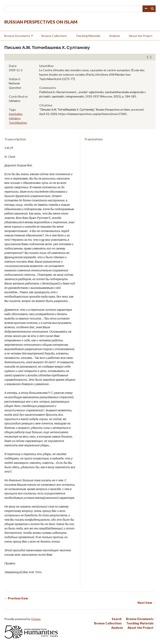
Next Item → (147, 603)
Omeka (36, 619)
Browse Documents (17, 36)
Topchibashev (18, 123)
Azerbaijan (16, 114)
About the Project (141, 36)
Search (152, 9)
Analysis (115, 36)
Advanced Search (146, 9)
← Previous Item (16, 598)
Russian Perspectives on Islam (41, 22)
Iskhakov (14, 118)
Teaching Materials (88, 36)
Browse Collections (54, 36)
